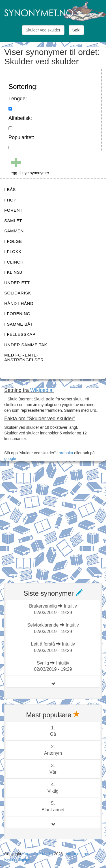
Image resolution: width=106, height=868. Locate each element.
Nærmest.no (77, 854)
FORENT (13, 210)
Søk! (76, 30)
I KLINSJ (13, 272)
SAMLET (13, 221)
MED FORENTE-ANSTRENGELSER (24, 357)
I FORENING (17, 314)
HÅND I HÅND (19, 303)
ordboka (65, 453)
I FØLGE (13, 241)
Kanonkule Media (38, 854)
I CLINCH (14, 262)
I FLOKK (13, 252)
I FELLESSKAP (20, 334)
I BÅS (10, 189)
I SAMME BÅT (19, 324)
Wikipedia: (42, 390)
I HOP (10, 200)
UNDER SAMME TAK (26, 345)
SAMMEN (14, 231)
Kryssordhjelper (18, 859)
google (10, 459)
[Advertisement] (53, 523)
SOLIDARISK (18, 293)
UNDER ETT (17, 283)
